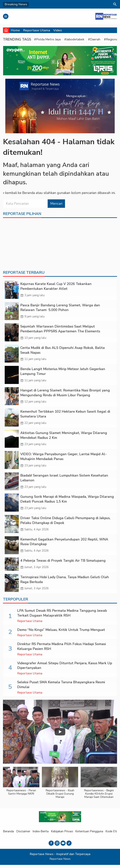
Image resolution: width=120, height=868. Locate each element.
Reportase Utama (37, 30)
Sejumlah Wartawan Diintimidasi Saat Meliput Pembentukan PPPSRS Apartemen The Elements (60, 330)
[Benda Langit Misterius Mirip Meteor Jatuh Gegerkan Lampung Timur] (12, 376)
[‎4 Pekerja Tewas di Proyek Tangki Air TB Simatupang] (12, 567)
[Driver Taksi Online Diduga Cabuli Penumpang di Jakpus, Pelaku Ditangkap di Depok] (12, 527)
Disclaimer (24, 835)
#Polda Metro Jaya (48, 39)
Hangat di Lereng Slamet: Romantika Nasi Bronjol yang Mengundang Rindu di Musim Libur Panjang (65, 394)
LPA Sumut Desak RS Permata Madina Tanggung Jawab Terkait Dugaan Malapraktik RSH (62, 616)
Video (58, 30)
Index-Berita (42, 835)
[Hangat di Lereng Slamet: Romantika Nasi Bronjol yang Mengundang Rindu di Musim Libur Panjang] (12, 398)
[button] (21, 786)
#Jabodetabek (76, 39)
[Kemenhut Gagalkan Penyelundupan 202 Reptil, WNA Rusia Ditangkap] (12, 548)
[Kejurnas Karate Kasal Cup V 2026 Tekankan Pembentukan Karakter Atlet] (12, 290)
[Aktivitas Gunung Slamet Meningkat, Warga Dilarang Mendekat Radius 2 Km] (12, 441)
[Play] (60, 735)
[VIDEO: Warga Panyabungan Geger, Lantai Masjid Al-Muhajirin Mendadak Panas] (12, 462)
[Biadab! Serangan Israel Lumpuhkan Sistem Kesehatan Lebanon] (12, 484)
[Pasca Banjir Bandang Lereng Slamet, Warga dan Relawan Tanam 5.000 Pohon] (12, 312)
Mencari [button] (56, 204)
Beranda (9, 835)
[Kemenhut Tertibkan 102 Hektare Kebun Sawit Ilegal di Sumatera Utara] (12, 419)
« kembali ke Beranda (19, 193)
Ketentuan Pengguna (93, 835)
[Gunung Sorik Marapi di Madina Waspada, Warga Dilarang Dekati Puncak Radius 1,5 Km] (12, 505)
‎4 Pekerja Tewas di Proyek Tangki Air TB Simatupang (63, 564)
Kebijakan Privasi (65, 835)
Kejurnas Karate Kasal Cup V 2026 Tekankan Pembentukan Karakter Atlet (56, 287)
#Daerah (97, 39)
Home (15, 30)
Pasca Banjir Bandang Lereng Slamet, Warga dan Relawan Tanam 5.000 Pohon (60, 308)
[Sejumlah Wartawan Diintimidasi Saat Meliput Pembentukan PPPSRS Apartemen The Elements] (12, 333)
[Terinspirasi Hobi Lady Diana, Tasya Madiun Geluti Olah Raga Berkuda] (12, 586)
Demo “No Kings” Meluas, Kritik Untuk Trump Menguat (61, 633)
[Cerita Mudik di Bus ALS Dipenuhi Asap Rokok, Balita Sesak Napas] (12, 355)
